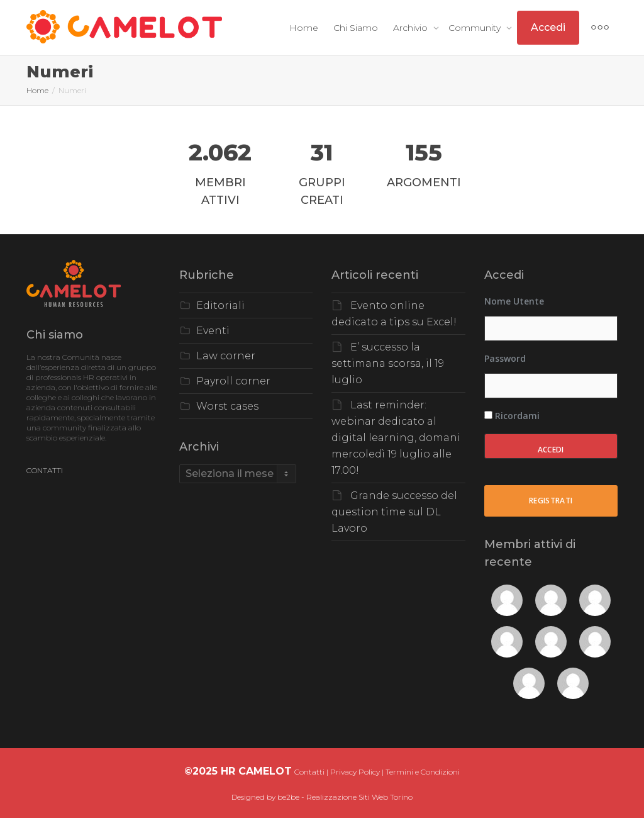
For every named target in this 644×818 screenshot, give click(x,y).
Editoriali (220, 305)
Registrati (551, 501)
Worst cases (227, 406)
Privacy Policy (355, 772)
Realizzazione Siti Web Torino (359, 797)
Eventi (213, 331)
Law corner (226, 356)
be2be (288, 797)
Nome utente (514, 301)
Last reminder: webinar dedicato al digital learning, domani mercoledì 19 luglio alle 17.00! (396, 438)
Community (476, 28)
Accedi (548, 27)
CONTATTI (45, 470)
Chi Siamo (356, 28)
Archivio (412, 28)
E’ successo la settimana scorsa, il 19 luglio (388, 363)
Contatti (309, 772)
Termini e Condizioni (423, 772)
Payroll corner (233, 381)
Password (505, 358)
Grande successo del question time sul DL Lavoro (394, 512)
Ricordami (512, 416)
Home (304, 28)
